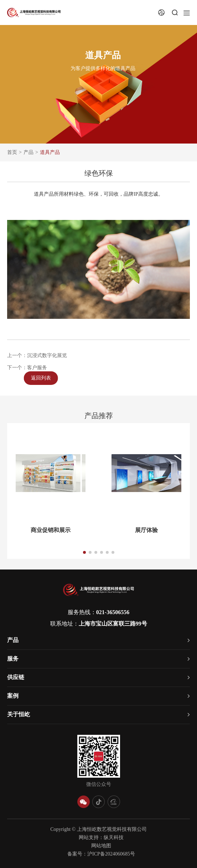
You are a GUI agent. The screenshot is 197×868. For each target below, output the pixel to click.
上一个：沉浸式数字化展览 (37, 358)
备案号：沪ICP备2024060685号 (101, 854)
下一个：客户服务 (27, 370)
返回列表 (50, 378)
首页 (12, 152)
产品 (28, 152)
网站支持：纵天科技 (101, 837)
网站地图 (101, 846)
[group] (51, 503)
